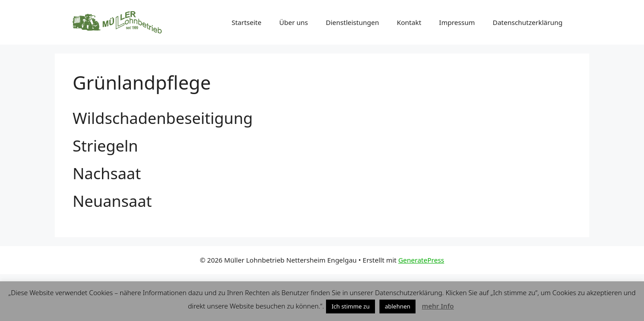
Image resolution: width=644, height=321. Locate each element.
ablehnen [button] (397, 306)
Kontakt (409, 22)
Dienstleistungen (352, 22)
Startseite (247, 22)
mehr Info (438, 306)
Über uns (293, 22)
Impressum (457, 22)
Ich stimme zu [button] (351, 306)
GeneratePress (421, 260)
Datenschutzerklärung (528, 22)
